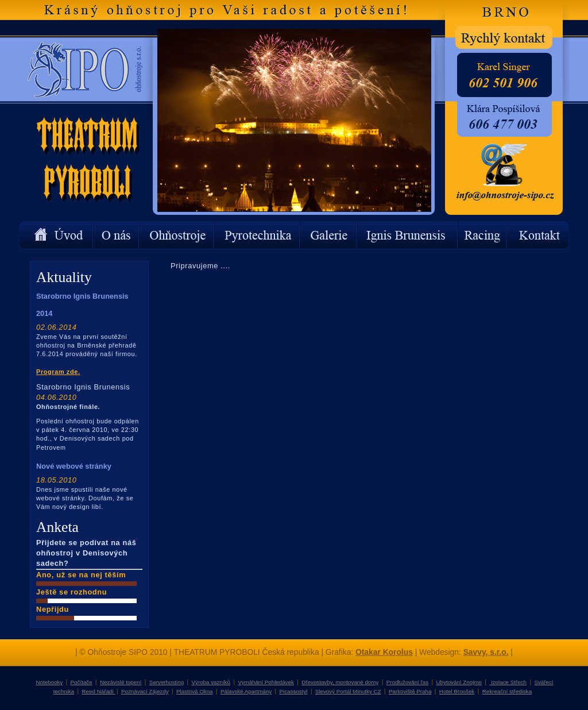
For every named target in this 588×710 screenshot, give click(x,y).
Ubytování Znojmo (459, 682)
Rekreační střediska (507, 691)
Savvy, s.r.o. (486, 652)
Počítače (82, 682)
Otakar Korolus (384, 652)
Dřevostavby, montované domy (340, 682)
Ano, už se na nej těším (81, 575)
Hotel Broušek (457, 691)
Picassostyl (294, 691)
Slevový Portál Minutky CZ (348, 691)
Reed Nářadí (99, 691)
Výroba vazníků (211, 682)
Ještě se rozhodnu (71, 592)
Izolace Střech (508, 682)
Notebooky (49, 682)
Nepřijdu (53, 609)
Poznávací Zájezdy (145, 691)
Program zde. (58, 372)
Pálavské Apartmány (246, 691)
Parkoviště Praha (410, 691)
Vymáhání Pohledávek (266, 682)
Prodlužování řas (407, 682)
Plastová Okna (195, 691)
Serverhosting (167, 682)
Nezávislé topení (121, 682)
